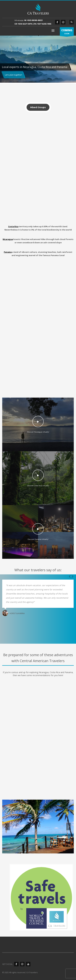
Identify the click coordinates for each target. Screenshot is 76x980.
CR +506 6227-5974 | (24, 24)
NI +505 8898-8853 (33, 20)
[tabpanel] (38, 60)
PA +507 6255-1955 (43, 24)
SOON (67, 32)
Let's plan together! (14, 75)
